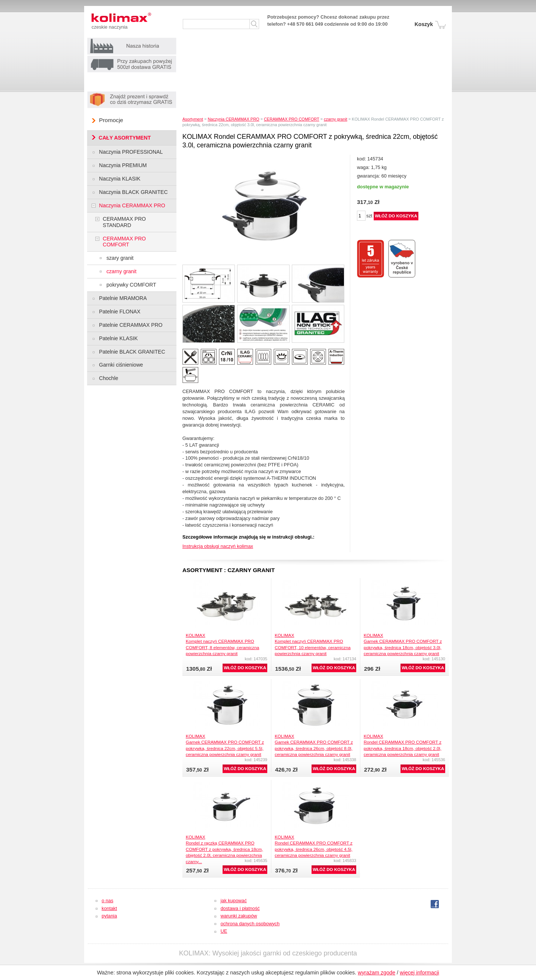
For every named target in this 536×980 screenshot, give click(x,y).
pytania (109, 916)
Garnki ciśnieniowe (121, 365)
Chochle (109, 378)
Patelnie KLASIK (118, 338)
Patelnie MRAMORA (123, 298)
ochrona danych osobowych (250, 924)
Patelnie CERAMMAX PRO (131, 325)
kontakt (109, 908)
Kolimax (129, 18)
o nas (107, 901)
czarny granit (336, 119)
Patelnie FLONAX (120, 312)
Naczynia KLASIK (120, 179)
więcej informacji (419, 973)
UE (224, 931)
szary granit (120, 258)
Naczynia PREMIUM (123, 165)
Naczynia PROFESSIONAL (131, 152)
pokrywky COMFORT (131, 285)
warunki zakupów (239, 916)
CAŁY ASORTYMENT (125, 138)
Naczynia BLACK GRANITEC (133, 192)
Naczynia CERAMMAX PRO (234, 119)
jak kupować (233, 901)
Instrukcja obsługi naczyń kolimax (218, 546)
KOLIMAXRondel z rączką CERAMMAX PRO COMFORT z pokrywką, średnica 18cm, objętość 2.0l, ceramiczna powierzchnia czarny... (224, 849)
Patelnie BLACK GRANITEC (132, 352)
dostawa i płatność (240, 908)
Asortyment (193, 119)
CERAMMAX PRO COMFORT (292, 119)
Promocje (111, 120)
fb (435, 904)
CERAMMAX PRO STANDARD (124, 222)
